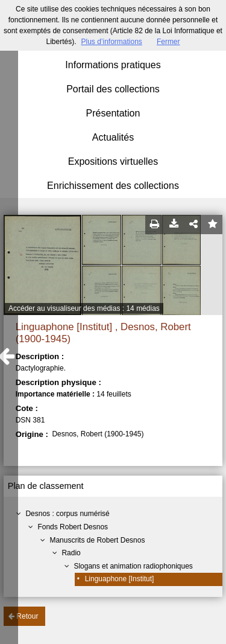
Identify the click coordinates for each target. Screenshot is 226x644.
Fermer (168, 42)
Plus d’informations (111, 42)
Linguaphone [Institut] (120, 579)
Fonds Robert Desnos (73, 527)
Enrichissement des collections (113, 186)
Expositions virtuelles (113, 161)
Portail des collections (113, 89)
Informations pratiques (113, 65)
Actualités (113, 137)
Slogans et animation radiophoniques (133, 566)
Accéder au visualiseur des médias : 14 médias (84, 308)
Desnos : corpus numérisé (67, 514)
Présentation (113, 113)
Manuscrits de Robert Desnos (97, 540)
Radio (71, 553)
